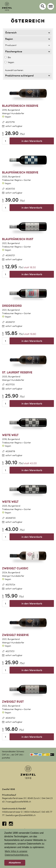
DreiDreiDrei (12, 306)
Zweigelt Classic (15, 568)
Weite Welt (10, 435)
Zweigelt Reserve (15, 635)
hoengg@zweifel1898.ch (19, 802)
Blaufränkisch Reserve (20, 106)
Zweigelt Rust (13, 702)
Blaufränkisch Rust (18, 239)
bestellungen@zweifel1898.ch (21, 815)
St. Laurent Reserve (17, 372)
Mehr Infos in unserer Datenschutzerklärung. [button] (17, 853)
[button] (51, 6)
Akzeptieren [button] (15, 863)
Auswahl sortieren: (14, 70)
